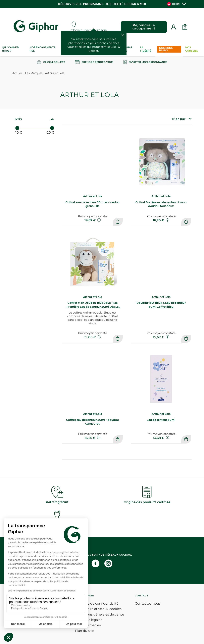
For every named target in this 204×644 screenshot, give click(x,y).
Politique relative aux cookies (98, 609)
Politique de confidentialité (97, 603)
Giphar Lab (127, 49)
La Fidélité (146, 49)
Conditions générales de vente (100, 614)
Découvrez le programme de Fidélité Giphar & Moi (102, 4)
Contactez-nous (148, 603)
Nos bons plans (166, 49)
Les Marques (34, 73)
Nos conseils (192, 49)
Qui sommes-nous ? (11, 49)
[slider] (17, 128)
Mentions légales (89, 620)
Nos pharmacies (88, 625)
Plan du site (84, 631)
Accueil (17, 73)
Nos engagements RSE (42, 49)
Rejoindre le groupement (144, 27)
